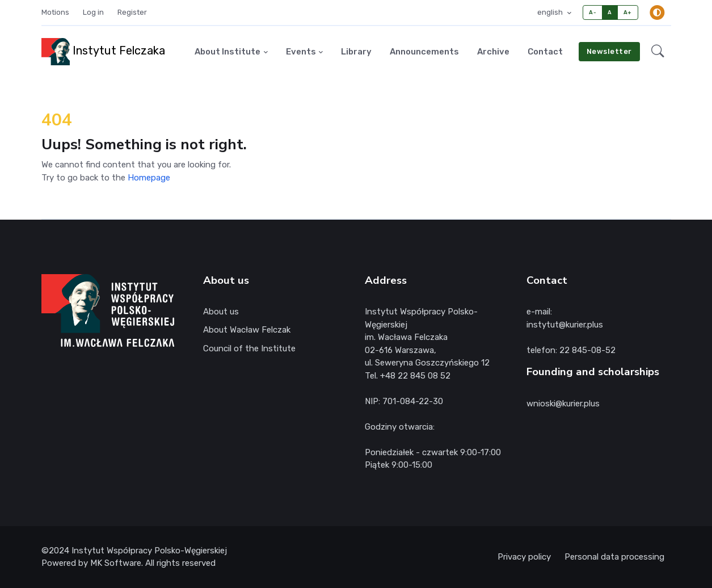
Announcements (424, 52)
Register (132, 12)
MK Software (116, 563)
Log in (93, 12)
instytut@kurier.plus (565, 325)
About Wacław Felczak (247, 330)
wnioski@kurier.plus (563, 404)
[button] (658, 52)
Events (301, 52)
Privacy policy (524, 557)
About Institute (227, 52)
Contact (545, 52)
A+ (628, 12)
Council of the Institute (249, 348)
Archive (493, 52)
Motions (55, 12)
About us (221, 312)
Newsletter (609, 51)
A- (593, 12)
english (551, 12)
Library (356, 52)
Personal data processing (614, 557)
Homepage (149, 178)
